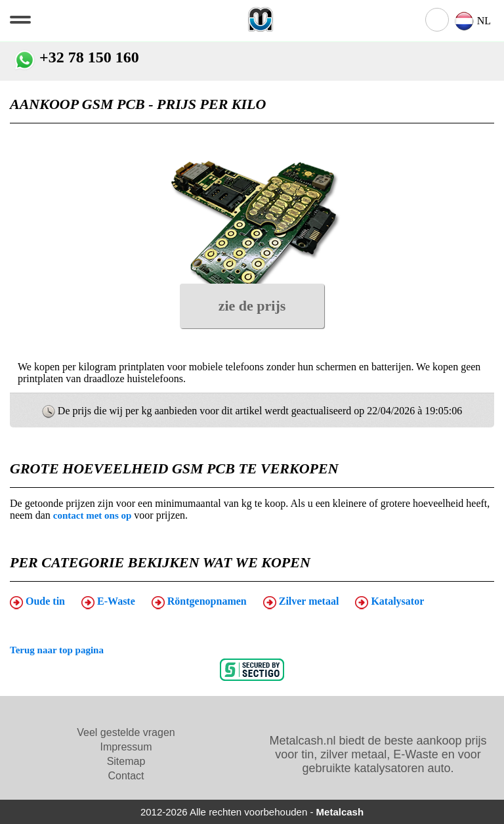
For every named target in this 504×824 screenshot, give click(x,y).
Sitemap (126, 761)
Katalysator (389, 602)
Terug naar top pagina (57, 650)
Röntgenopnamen (199, 602)
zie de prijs (252, 306)
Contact (126, 776)
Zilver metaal (301, 602)
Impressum (126, 747)
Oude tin (37, 602)
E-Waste (108, 602)
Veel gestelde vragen (126, 732)
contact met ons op (93, 515)
